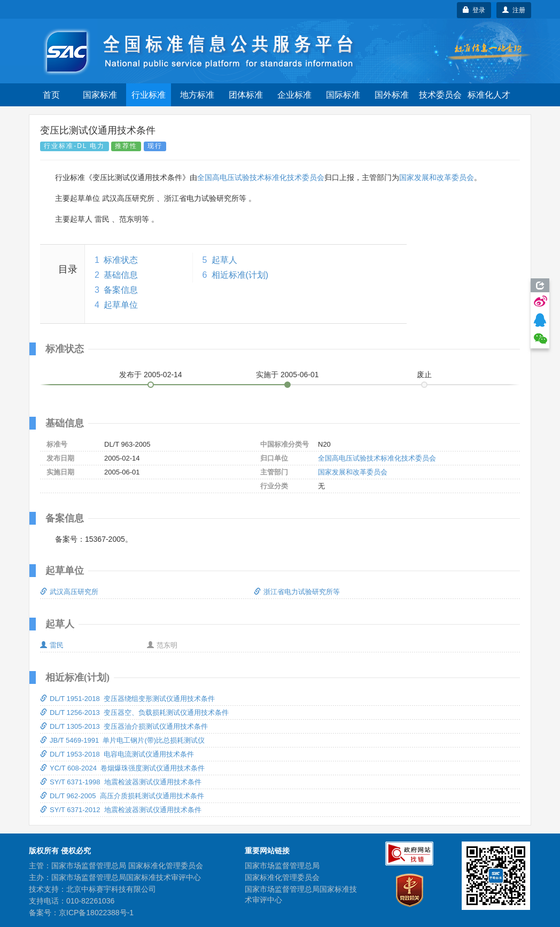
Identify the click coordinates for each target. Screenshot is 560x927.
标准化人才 (489, 95)
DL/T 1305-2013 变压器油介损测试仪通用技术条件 (124, 726)
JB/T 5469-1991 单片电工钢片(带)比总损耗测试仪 (122, 740)
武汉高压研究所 (69, 592)
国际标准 (343, 95)
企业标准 (294, 95)
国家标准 (100, 95)
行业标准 (149, 95)
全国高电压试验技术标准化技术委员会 (261, 177)
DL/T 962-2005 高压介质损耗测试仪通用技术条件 (122, 796)
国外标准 (392, 95)
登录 (474, 10)
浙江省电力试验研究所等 (297, 592)
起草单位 (121, 305)
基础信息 (121, 275)
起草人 (224, 260)
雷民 (52, 645)
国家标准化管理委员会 (282, 877)
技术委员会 (440, 95)
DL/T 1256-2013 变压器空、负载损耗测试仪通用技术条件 (134, 712)
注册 (514, 10)
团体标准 (246, 95)
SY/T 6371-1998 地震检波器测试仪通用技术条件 (121, 782)
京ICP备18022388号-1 (96, 913)
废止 (424, 375)
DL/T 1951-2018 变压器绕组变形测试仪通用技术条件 (127, 699)
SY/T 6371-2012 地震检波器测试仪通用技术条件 (121, 810)
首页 (51, 95)
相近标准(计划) (240, 275)
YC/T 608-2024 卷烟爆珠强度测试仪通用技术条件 (122, 768)
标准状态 (121, 260)
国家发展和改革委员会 (437, 177)
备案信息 (121, 290)
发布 (151, 375)
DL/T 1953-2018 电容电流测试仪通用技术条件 (117, 754)
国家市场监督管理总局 (282, 866)
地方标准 (197, 95)
